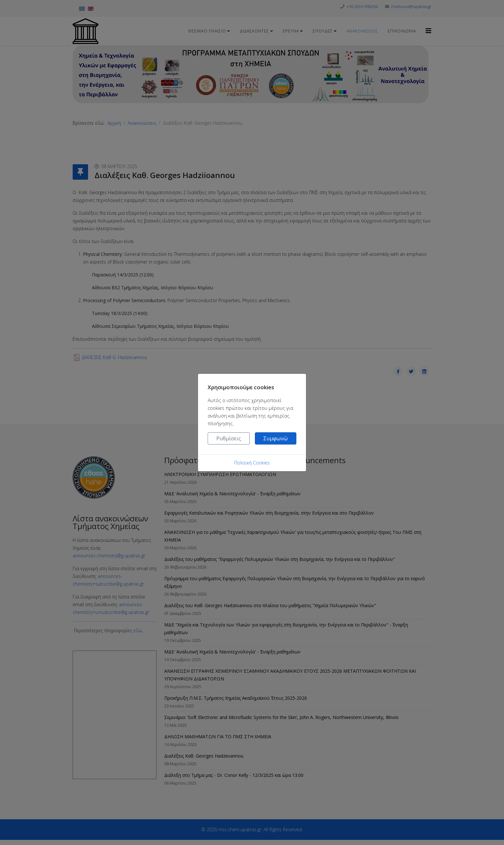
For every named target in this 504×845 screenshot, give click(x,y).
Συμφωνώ (275, 438)
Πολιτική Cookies (252, 463)
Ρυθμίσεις (229, 438)
